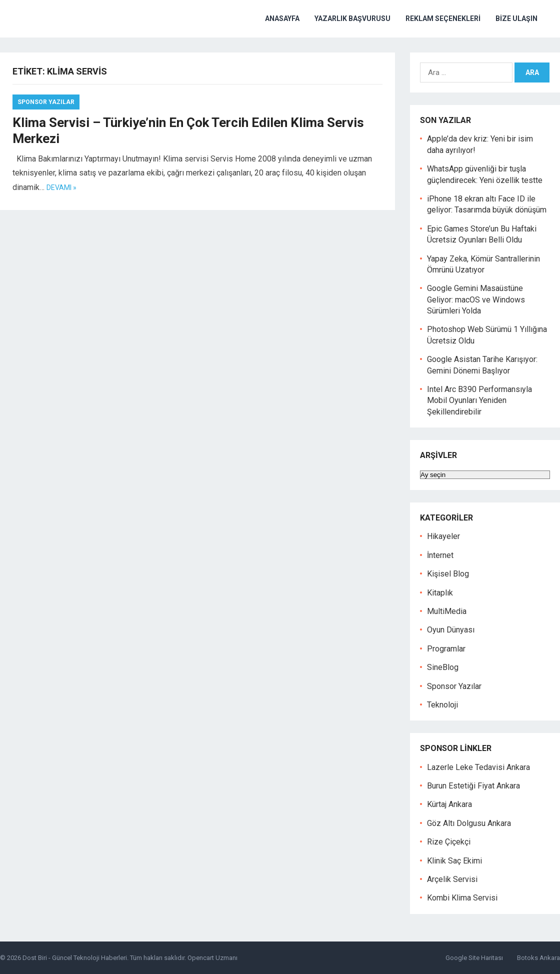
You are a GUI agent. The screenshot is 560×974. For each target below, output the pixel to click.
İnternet (440, 555)
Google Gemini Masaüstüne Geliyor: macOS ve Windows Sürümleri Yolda (476, 299)
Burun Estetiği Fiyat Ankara (473, 786)
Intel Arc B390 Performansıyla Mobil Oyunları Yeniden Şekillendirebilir (479, 400)
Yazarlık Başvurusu (352, 18)
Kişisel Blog (448, 574)
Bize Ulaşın (516, 18)
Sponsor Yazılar (46, 102)
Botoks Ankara (538, 958)
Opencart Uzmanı (212, 958)
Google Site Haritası (474, 958)
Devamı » (61, 187)
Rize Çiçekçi (449, 842)
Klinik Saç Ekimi (454, 861)
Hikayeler (443, 536)
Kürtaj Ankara (449, 804)
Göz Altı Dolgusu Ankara (469, 823)
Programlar (446, 649)
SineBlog (443, 667)
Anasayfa (282, 18)
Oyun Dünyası (451, 630)
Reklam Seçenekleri (443, 18)
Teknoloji (442, 705)
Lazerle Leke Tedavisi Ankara (478, 767)
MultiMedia (447, 611)
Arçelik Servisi (452, 879)
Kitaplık (440, 593)
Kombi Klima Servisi (462, 898)
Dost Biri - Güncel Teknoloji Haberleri (75, 958)
